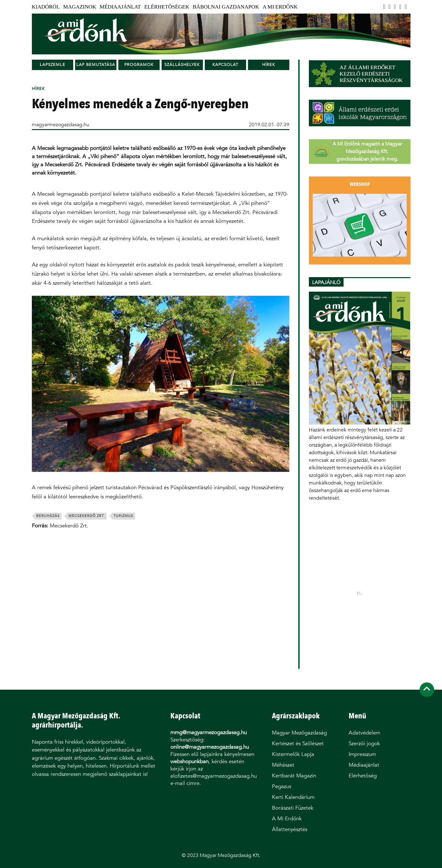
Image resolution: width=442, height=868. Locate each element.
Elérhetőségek (167, 7)
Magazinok (80, 7)
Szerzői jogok (364, 743)
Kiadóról (46, 7)
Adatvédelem (364, 733)
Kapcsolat (225, 65)
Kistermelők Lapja (293, 754)
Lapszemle (53, 65)
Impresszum (362, 754)
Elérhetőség (363, 776)
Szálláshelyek (182, 65)
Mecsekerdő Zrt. (87, 516)
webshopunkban (189, 761)
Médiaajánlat (120, 7)
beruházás (48, 516)
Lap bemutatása (96, 65)
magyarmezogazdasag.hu (61, 125)
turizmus (123, 516)
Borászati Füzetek (293, 808)
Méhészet (283, 765)
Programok (139, 65)
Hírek (269, 65)
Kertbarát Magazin (294, 776)
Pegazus (282, 786)
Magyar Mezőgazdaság (299, 733)
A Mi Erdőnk (280, 7)
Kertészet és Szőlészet (298, 743)
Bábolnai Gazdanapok (226, 7)
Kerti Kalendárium (293, 797)
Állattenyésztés (290, 829)
